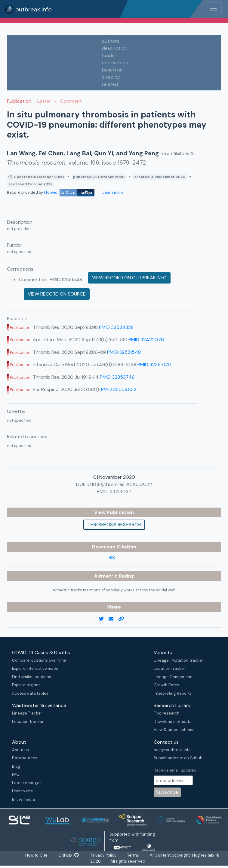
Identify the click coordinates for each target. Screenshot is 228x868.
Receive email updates (175, 770)
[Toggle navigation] (213, 8)
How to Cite (37, 855)
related (110, 84)
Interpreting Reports (173, 693)
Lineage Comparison (173, 677)
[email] (113, 619)
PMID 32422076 (146, 340)
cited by (111, 77)
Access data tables (30, 693)
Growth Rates (166, 685)
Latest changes (27, 783)
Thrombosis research (114, 525)
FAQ (16, 774)
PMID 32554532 (119, 389)
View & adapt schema (174, 730)
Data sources (25, 758)
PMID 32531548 (124, 352)
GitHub (69, 855)
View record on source (57, 294)
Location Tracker (169, 668)
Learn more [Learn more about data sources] (113, 192)
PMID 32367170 (154, 364)
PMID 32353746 (117, 377)
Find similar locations (32, 677)
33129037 (121, 492)
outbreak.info (28, 9)
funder (109, 55)
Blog (16, 766)
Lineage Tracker (27, 713)
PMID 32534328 (116, 327)
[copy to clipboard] (124, 619)
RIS (112, 558)
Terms (134, 855)
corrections (115, 63)
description (115, 48)
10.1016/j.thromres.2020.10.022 (119, 484)
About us (20, 750)
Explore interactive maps (35, 668)
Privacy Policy (104, 855)
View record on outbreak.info (129, 278)
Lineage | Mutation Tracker (179, 660)
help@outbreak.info (172, 750)
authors (111, 41)
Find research (167, 713)
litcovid (69, 192)
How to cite (23, 791)
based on (112, 70)
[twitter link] (104, 619)
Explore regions (26, 685)
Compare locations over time (39, 660)
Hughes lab (204, 855)
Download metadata (173, 722)
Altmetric (106, 576)
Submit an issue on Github (178, 758)
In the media (23, 799)
